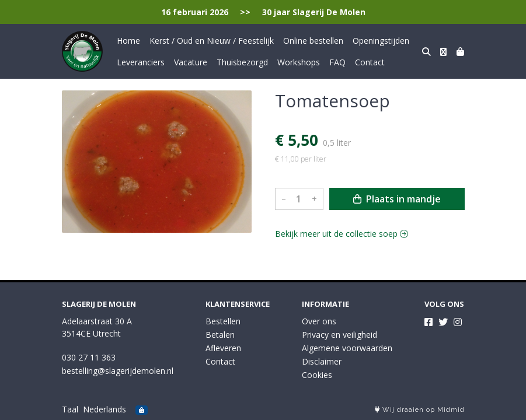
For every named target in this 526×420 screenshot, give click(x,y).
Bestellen (223, 321)
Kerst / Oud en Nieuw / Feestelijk (212, 41)
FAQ (337, 62)
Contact (370, 62)
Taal (70, 409)
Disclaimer (322, 361)
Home (128, 41)
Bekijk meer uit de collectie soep (342, 234)
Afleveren (223, 348)
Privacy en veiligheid (339, 335)
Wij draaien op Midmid (420, 410)
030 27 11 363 (89, 357)
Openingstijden (381, 41)
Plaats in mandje (397, 199)
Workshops (299, 62)
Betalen (220, 335)
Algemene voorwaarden (347, 348)
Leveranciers (141, 62)
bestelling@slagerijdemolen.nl (118, 371)
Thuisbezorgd (242, 62)
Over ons (319, 321)
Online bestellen (313, 41)
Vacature (191, 62)
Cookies (317, 375)
